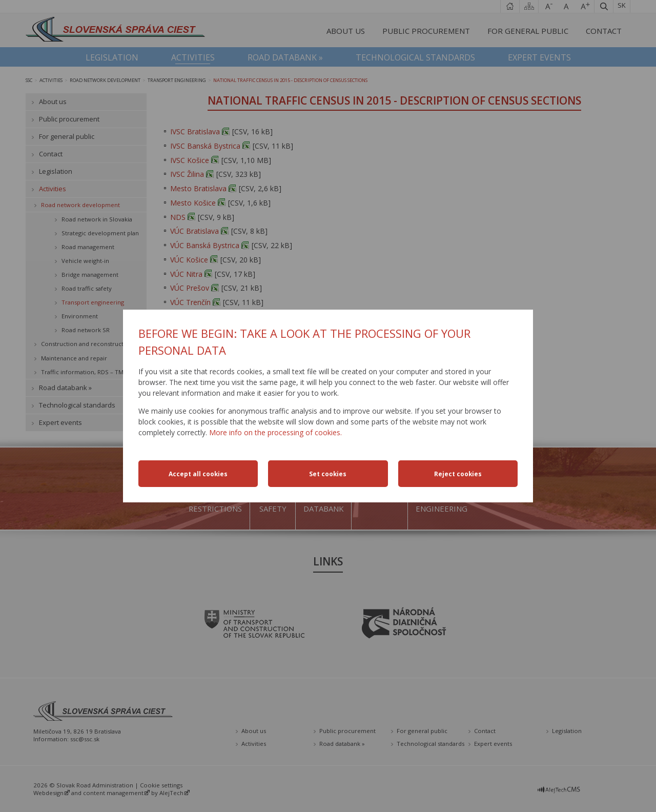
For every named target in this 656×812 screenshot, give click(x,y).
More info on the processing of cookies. (275, 432)
